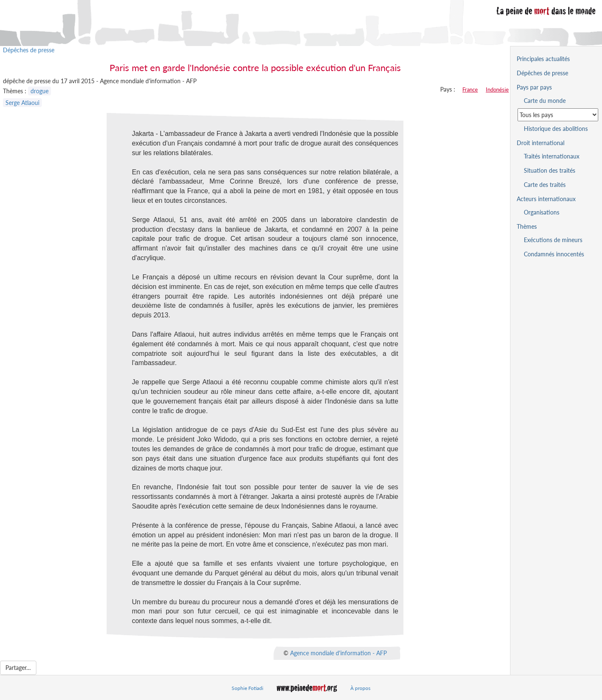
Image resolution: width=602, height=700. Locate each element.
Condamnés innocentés (554, 254)
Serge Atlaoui (22, 103)
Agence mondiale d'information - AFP (338, 653)
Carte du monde (545, 101)
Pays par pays (534, 87)
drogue (40, 91)
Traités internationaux (552, 156)
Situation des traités (550, 170)
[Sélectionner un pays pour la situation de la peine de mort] (558, 115)
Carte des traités (545, 185)
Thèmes (527, 226)
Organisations (542, 212)
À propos (360, 688)
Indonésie (497, 89)
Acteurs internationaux (546, 199)
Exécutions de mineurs (553, 240)
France (470, 89)
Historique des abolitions (556, 129)
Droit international (541, 143)
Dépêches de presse (29, 50)
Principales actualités (543, 59)
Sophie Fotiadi (247, 688)
